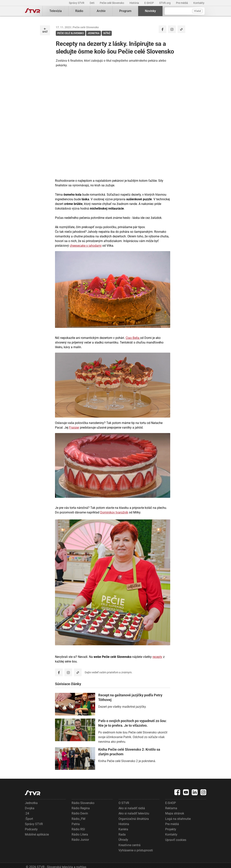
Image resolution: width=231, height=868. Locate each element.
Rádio (79, 11)
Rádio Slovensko (83, 803)
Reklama (171, 808)
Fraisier (74, 428)
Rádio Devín (80, 813)
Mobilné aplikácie (37, 834)
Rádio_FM (78, 819)
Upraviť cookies (176, 840)
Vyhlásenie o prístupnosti (136, 850)
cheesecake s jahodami (86, 246)
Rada (122, 834)
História (135, 3)
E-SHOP (149, 3)
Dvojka (30, 808)
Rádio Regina (81, 808)
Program (125, 11)
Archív (101, 11)
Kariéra (123, 829)
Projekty (171, 829)
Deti (92, 3)
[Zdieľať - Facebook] (162, 29)
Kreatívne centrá (129, 845)
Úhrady (123, 840)
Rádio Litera (80, 834)
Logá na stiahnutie (178, 819)
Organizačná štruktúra (134, 819)
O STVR (124, 803)
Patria (76, 824)
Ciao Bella (133, 338)
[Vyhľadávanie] (185, 11)
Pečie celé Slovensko (112, 3)
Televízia (56, 11)
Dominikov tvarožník (114, 512)
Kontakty (199, 3)
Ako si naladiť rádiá (132, 808)
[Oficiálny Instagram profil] (172, 29)
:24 (27, 813)
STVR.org (165, 3)
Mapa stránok (175, 813)
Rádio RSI (78, 829)
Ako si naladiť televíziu (134, 813)
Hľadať (197, 11)
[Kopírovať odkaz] (181, 29)
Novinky (150, 11)
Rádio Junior (80, 840)
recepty (157, 657)
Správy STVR (77, 3)
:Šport (29, 819)
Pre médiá (182, 3)
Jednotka (31, 803)
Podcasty (31, 829)
